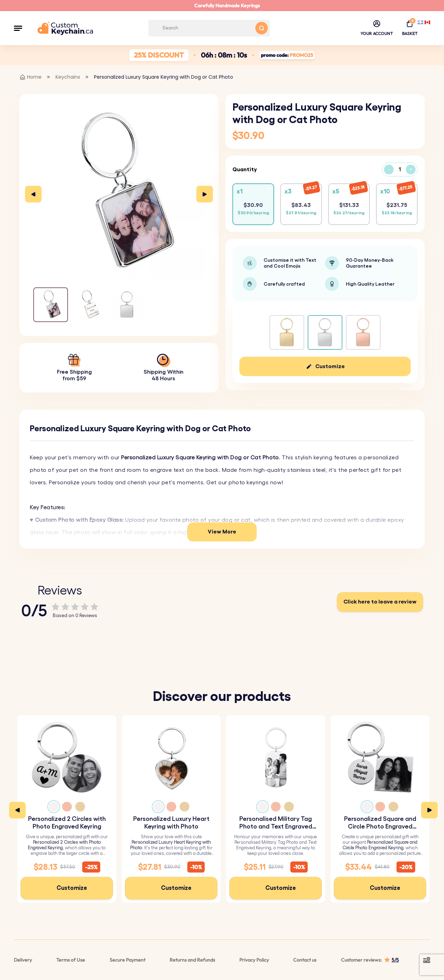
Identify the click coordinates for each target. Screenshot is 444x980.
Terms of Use (71, 960)
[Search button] (262, 28)
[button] (18, 28)
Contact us (305, 960)
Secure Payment (127, 960)
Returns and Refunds (192, 960)
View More (222, 532)
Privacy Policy (254, 960)
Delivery (23, 960)
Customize (330, 366)
